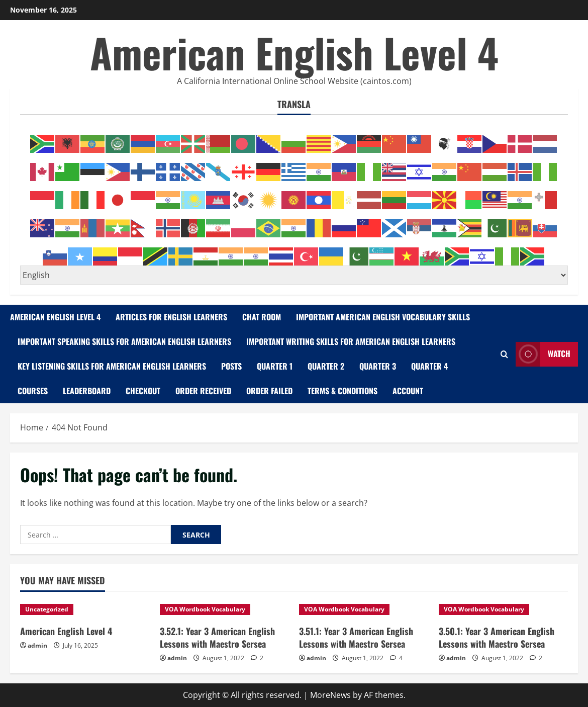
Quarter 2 (326, 366)
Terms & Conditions (342, 391)
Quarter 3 (378, 366)
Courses (33, 391)
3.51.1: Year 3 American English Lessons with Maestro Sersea (356, 637)
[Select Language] (294, 275)
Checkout (143, 391)
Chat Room (262, 317)
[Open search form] (504, 354)
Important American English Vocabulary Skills (383, 317)
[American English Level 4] (85, 609)
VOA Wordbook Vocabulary (205, 609)
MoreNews (330, 695)
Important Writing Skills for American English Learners (351, 341)
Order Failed (269, 391)
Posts (231, 366)
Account (408, 391)
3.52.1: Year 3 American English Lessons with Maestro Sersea (217, 637)
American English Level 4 (294, 52)
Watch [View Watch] (543, 354)
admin (37, 645)
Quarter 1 (275, 366)
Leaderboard (87, 391)
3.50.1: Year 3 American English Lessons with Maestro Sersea (497, 637)
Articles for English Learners (171, 317)
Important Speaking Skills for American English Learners (124, 341)
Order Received (203, 391)
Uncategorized (47, 609)
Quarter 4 (429, 366)
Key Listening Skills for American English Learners (112, 366)
